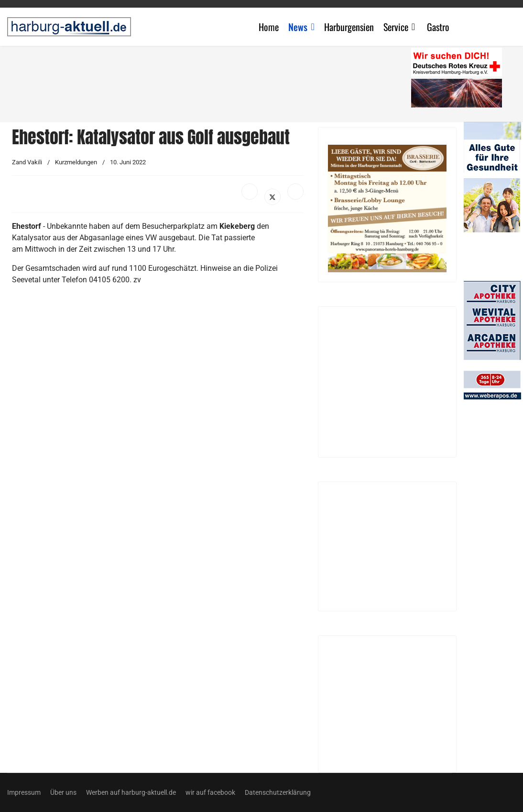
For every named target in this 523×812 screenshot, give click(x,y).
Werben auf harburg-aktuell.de (131, 792)
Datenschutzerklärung (278, 792)
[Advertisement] (213, 81)
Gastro (438, 27)
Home (269, 27)
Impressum (24, 792)
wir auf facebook (210, 792)
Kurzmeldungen (76, 162)
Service (396, 27)
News (298, 27)
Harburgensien (349, 27)
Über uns (63, 792)
